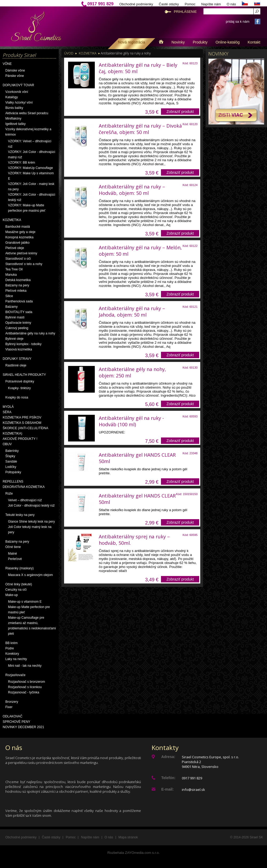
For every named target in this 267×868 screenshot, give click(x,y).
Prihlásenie (185, 12)
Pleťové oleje (15, 248)
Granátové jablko (17, 243)
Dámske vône (15, 70)
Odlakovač (13, 716)
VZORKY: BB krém (21, 163)
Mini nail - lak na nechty (25, 666)
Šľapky (10, 456)
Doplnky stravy (17, 359)
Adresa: (168, 757)
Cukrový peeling (17, 328)
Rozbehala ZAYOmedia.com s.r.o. (133, 853)
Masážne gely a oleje (20, 232)
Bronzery (12, 702)
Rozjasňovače (15, 675)
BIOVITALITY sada (19, 312)
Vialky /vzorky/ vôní (19, 102)
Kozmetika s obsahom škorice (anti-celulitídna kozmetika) (25, 428)
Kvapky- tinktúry (19, 388)
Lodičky (11, 467)
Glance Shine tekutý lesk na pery (31, 522)
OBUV (7, 444)
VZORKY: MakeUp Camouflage (30, 168)
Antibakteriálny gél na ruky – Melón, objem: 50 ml (140, 251)
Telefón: (168, 778)
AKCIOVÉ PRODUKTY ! (20, 439)
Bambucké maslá (18, 227)
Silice (9, 296)
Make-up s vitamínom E (25, 602)
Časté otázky (169, 4)
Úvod (69, 53)
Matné (12, 554)
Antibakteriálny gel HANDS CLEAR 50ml (137, 458)
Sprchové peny (16, 722)
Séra (7, 412)
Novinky (178, 42)
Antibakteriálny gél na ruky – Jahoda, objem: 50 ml (132, 311)
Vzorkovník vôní (17, 92)
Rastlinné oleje (16, 365)
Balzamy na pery (17, 285)
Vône (7, 64)
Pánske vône (15, 76)
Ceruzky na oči (16, 590)
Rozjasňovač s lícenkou (25, 687)
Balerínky (12, 451)
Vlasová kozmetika (19, 349)
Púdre (10, 648)
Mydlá (8, 407)
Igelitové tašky (15, 124)
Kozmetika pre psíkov (22, 417)
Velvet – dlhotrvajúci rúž (25, 500)
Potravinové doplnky (20, 381)
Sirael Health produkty (24, 375)
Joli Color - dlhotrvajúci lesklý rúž (31, 506)
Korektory (12, 654)
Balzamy (11, 307)
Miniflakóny (13, 119)
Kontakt (254, 42)
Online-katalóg (227, 42)
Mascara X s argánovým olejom (30, 575)
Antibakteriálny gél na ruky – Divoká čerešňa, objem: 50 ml (140, 129)
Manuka (11, 275)
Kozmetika (12, 220)
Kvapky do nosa (17, 397)
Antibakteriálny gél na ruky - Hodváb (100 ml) (131, 421)
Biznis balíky (14, 108)
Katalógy (12, 97)
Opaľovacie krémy (18, 323)
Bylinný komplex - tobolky (23, 344)
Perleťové (15, 559)
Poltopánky (13, 472)
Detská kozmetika (18, 280)
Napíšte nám (211, 4)
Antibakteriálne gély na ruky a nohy (30, 333)
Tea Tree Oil (14, 269)
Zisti (231, 115)
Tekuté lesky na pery (20, 515)
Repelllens (13, 482)
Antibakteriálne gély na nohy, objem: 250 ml (132, 372)
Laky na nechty (16, 659)
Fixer (9, 707)
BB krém (11, 643)
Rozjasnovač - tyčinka (24, 692)
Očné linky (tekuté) (19, 584)
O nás (231, 4)
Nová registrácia (131, 42)
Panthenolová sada (19, 301)
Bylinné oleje (14, 339)
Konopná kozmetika (19, 237)
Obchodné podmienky (136, 4)
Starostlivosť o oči (18, 259)
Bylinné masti (15, 317)
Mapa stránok (128, 837)
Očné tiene (13, 547)
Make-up (12, 595)
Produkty (200, 42)
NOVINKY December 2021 (23, 727)
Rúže (9, 494)
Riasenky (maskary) (19, 568)
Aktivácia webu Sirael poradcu (27, 113)
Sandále (11, 461)
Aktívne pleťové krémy (21, 253)
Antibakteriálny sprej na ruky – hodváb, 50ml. (134, 540)
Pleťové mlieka (16, 291)
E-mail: (168, 789)
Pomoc (190, 4)
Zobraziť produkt (180, 112)
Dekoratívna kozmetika (24, 487)
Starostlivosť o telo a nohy (24, 264)
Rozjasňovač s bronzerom (27, 682)
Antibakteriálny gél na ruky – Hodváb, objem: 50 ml (132, 190)
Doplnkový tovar (18, 85)
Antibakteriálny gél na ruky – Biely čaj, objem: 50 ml (138, 68)
